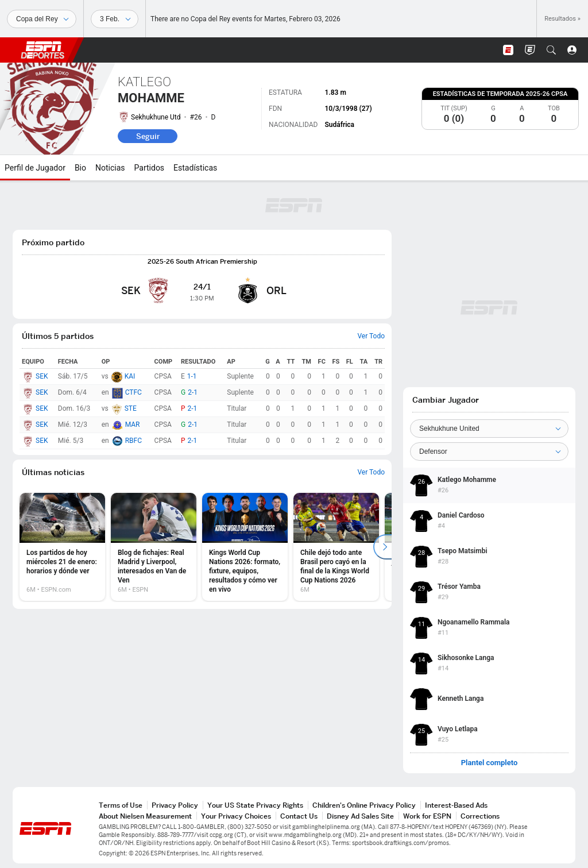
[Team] (489, 429)
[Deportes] (42, 19)
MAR (133, 425)
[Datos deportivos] (115, 19)
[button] (551, 50)
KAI (130, 376)
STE (131, 408)
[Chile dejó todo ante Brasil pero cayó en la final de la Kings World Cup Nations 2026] (336, 547)
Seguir (148, 136)
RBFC (134, 441)
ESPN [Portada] (42, 50)
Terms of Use (121, 805)
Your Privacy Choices (236, 816)
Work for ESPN (427, 816)
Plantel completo (490, 763)
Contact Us (299, 816)
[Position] (489, 452)
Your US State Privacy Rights (255, 805)
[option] (62, 547)
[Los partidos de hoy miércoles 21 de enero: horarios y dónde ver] (62, 547)
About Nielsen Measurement (145, 816)
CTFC (134, 392)
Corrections (480, 816)
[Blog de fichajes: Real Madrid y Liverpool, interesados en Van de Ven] (154, 547)
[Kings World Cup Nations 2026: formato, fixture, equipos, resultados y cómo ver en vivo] (245, 547)
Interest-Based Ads (456, 805)
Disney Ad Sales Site (360, 816)
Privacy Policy (175, 805)
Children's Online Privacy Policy (364, 805)
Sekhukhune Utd (156, 117)
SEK (42, 376)
